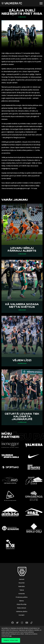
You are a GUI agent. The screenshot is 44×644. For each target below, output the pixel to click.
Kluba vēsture (22, 608)
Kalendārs (22, 586)
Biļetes (22, 601)
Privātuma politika (22, 597)
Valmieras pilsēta (22, 611)
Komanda (22, 594)
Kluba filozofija (22, 604)
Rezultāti (22, 583)
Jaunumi (22, 579)
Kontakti (22, 615)
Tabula (22, 590)
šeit (10, 636)
